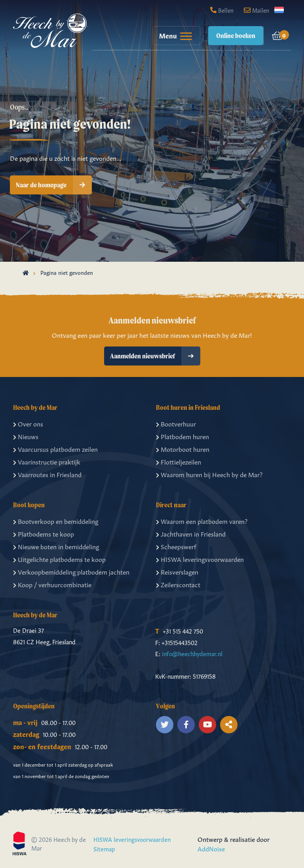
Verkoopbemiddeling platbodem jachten (71, 571)
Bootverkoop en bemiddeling (56, 521)
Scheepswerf (176, 546)
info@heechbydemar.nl (192, 653)
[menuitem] (173, 36)
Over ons (28, 423)
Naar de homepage (54, 185)
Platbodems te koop (44, 533)
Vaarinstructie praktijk (47, 461)
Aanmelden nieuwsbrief (155, 356)
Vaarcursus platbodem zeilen (55, 449)
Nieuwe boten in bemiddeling (56, 546)
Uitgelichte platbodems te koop (59, 559)
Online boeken (236, 35)
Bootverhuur (176, 423)
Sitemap (104, 848)
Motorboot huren (183, 449)
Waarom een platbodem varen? (202, 521)
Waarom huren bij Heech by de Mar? (209, 474)
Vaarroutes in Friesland (47, 474)
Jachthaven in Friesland (191, 533)
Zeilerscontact (178, 584)
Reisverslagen (177, 571)
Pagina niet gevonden (67, 272)
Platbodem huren (182, 436)
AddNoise (211, 848)
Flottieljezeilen (179, 461)
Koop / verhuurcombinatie (52, 584)
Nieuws (26, 436)
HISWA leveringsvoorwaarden (200, 559)
